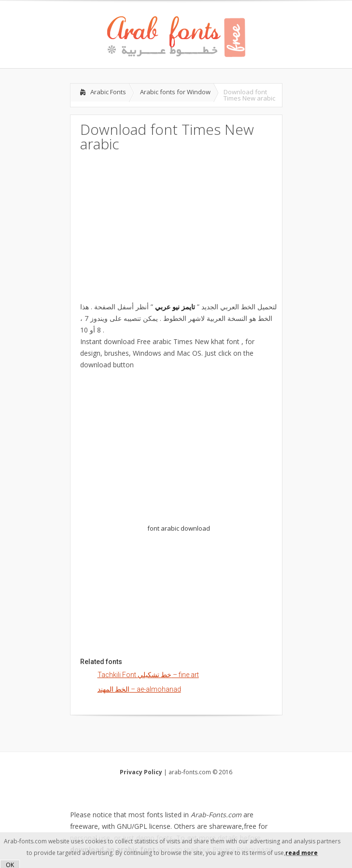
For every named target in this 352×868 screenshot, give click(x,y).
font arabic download (179, 528)
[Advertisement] (176, 226)
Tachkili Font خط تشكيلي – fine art (148, 675)
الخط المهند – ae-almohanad (139, 689)
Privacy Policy (141, 772)
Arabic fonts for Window (175, 92)
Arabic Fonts (108, 92)
